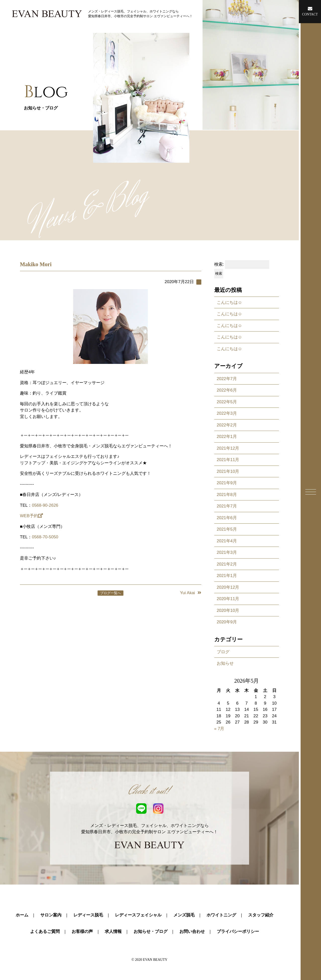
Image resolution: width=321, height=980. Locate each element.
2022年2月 (227, 425)
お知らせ (225, 663)
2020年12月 (228, 587)
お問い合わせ (192, 932)
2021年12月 (228, 448)
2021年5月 (227, 529)
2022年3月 (227, 413)
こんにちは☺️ (229, 302)
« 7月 (219, 729)
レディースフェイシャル (138, 915)
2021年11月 (228, 460)
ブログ (223, 652)
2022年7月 (227, 379)
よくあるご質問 (45, 932)
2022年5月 (227, 402)
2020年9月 (227, 622)
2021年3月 (227, 552)
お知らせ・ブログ (151, 932)
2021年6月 (227, 518)
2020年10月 (228, 611)
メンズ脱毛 (184, 915)
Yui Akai (191, 593)
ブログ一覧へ (110, 593)
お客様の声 (82, 932)
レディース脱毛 (88, 915)
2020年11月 (228, 599)
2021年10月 (228, 471)
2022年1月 (227, 437)
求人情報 (113, 932)
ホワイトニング (221, 915)
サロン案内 (51, 915)
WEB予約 (31, 516)
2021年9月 (227, 483)
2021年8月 (227, 495)
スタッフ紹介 (261, 915)
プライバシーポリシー (238, 932)
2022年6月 (227, 390)
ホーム (22, 915)
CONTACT (310, 11)
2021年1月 (227, 576)
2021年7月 (227, 506)
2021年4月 (227, 541)
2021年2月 (227, 564)
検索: (219, 264)
